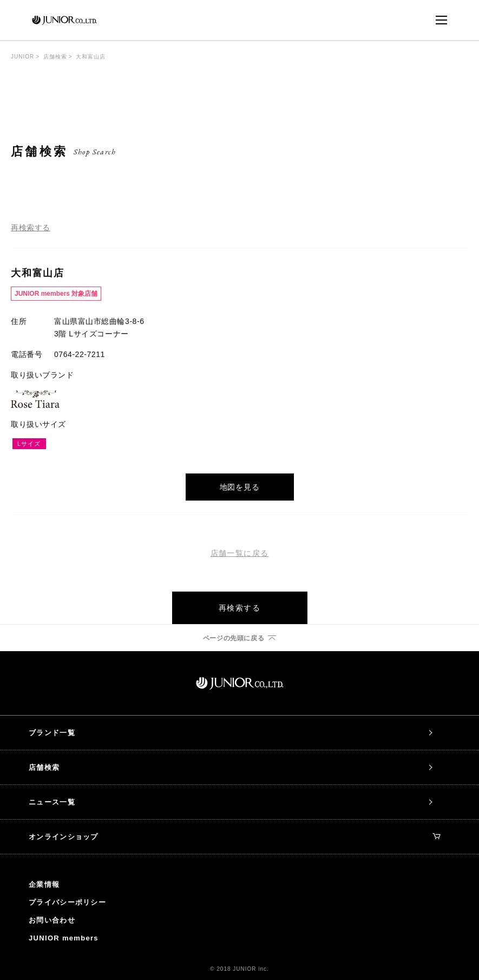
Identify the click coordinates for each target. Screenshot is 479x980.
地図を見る (240, 487)
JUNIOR (22, 57)
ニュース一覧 (52, 802)
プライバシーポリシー (67, 902)
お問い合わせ (52, 920)
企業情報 (44, 884)
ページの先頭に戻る (234, 638)
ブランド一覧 (52, 733)
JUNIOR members (64, 938)
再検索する (31, 228)
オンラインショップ (235, 837)
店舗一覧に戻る (240, 553)
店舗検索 (55, 57)
